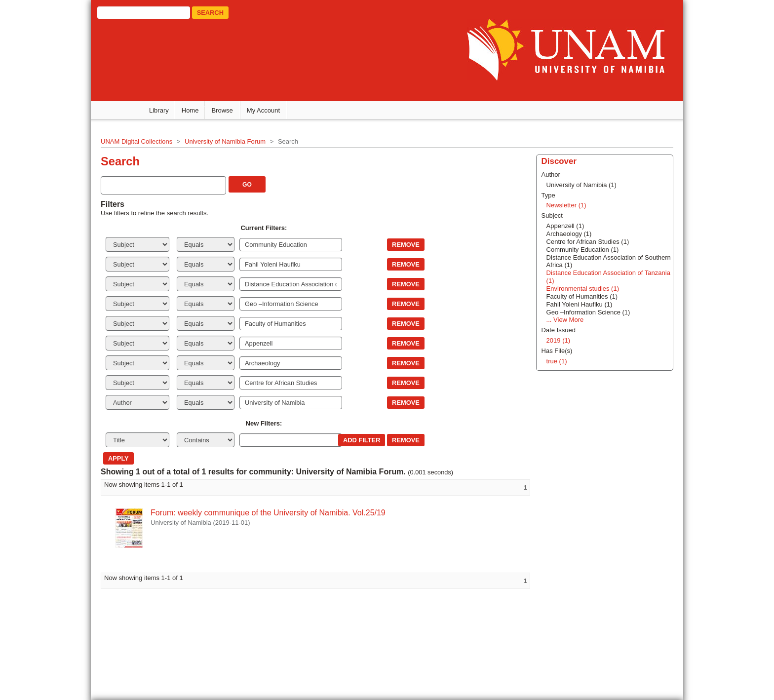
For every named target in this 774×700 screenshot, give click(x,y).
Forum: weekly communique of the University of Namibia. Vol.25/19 (268, 513)
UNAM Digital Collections (136, 141)
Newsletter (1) (566, 205)
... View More (565, 320)
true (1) (557, 361)
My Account (263, 110)
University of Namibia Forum (225, 141)
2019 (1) (558, 340)
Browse (222, 110)
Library (159, 110)
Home (190, 110)
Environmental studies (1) (583, 289)
